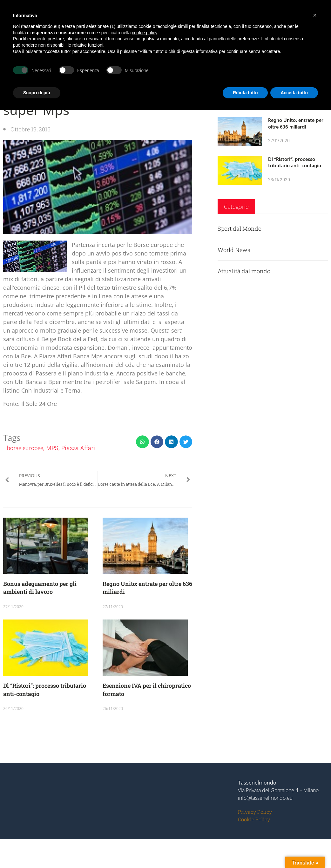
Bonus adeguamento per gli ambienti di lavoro (40, 588)
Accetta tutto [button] (294, 93)
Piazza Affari (78, 448)
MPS (52, 448)
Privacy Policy (255, 812)
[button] (142, 442)
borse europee (25, 448)
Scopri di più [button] (37, 93)
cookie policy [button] (144, 33)
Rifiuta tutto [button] (245, 93)
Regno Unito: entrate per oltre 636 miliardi (296, 123)
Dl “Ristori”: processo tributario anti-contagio (295, 162)
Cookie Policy (254, 819)
